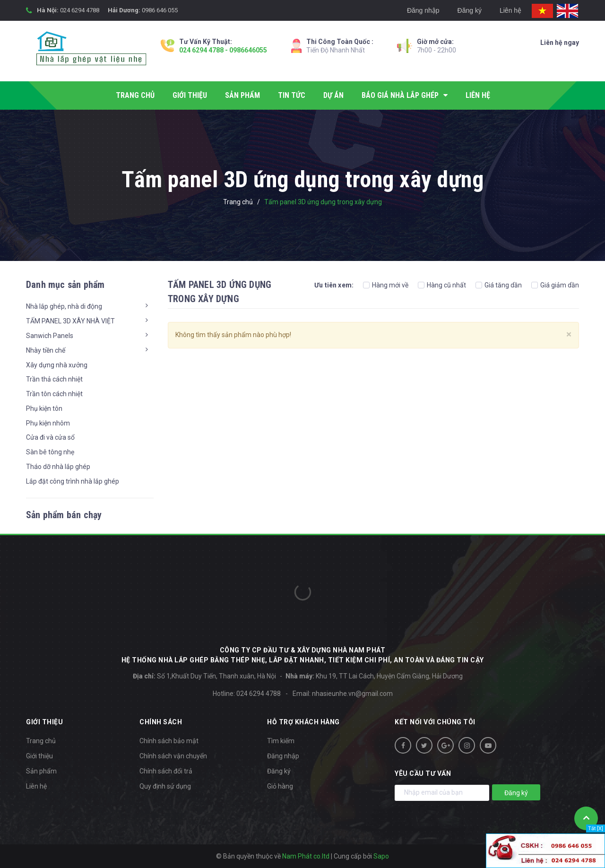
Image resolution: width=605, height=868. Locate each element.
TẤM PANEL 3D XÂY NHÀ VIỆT (70, 321)
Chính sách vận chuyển (173, 756)
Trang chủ (41, 741)
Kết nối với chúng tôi (435, 722)
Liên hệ (510, 10)
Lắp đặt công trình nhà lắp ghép (73, 481)
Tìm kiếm (281, 741)
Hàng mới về (386, 285)
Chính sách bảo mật (169, 741)
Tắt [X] (596, 829)
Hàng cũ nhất (442, 285)
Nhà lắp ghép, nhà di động (64, 306)
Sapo (381, 856)
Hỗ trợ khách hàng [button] (303, 722)
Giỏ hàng (280, 786)
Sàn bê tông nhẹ (50, 452)
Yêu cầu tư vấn (423, 773)
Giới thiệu (39, 756)
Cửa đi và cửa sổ (50, 437)
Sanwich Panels (50, 336)
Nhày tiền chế (46, 350)
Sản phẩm (41, 771)
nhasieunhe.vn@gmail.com (352, 694)
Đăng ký (470, 10)
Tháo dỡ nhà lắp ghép (58, 467)
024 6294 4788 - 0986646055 (223, 50)
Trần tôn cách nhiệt (54, 394)
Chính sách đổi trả (166, 771)
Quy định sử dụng (165, 786)
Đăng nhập (423, 10)
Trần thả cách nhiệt (54, 379)
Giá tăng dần (499, 285)
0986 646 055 (160, 10)
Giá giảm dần (555, 285)
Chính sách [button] (161, 722)
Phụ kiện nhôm (48, 423)
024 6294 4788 (80, 10)
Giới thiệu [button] (44, 722)
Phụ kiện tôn (44, 408)
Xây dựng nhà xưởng (57, 365)
